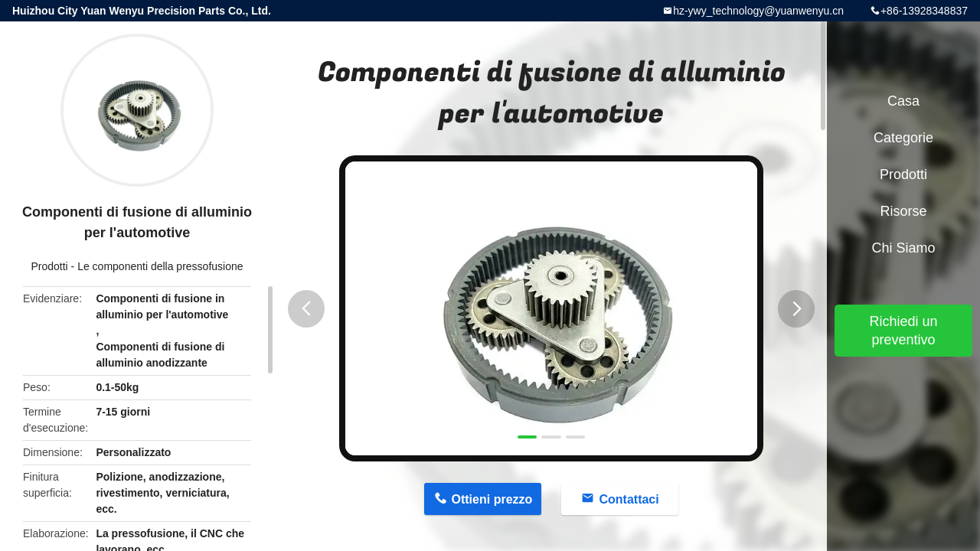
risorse (903, 211)
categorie (903, 138)
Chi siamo (903, 248)
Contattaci (629, 499)
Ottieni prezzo (492, 499)
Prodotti (49, 266)
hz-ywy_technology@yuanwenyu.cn (758, 11)
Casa (903, 101)
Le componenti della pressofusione (160, 266)
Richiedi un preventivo (903, 331)
